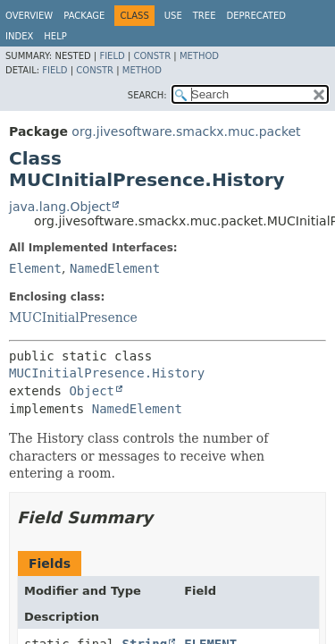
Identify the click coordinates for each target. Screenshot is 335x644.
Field (112, 56)
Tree (205, 16)
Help (55, 36)
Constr (152, 56)
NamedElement (115, 268)
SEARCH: (147, 95)
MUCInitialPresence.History (107, 373)
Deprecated (256, 16)
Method (199, 56)
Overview (29, 16)
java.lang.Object (60, 207)
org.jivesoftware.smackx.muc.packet (186, 131)
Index (19, 36)
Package (84, 16)
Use (173, 16)
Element (35, 268)
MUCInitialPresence (73, 318)
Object (92, 391)
